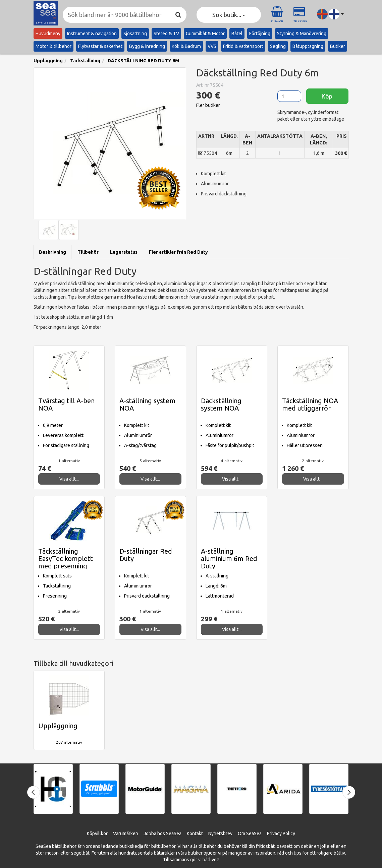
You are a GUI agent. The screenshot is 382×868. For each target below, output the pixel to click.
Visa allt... (69, 479)
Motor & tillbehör (53, 46)
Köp (328, 96)
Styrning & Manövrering (302, 34)
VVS (212, 46)
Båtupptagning (308, 46)
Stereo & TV (166, 34)
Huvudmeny (48, 34)
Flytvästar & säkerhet (100, 46)
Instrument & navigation (92, 34)
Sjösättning (135, 34)
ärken (132, 833)
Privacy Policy (281, 833)
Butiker (338, 46)
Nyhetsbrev (220, 833)
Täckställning (85, 61)
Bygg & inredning (147, 46)
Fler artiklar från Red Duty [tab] (178, 252)
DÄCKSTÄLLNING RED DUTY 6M (143, 61)
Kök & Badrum (186, 46)
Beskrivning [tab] (52, 252)
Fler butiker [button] (208, 105)
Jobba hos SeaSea (162, 833)
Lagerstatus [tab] (124, 252)
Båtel (237, 34)
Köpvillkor (97, 833)
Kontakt (195, 833)
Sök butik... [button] (229, 15)
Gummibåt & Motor (205, 34)
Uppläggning (48, 61)
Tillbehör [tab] (88, 252)
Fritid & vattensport (243, 46)
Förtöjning (260, 34)
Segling (278, 46)
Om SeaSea (250, 833)
